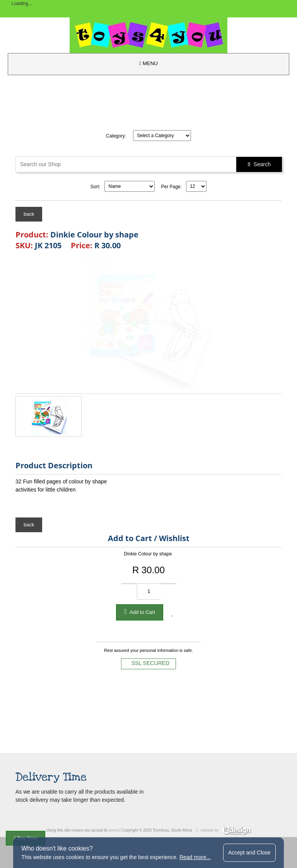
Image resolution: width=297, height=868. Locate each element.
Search (259, 164)
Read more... (195, 857)
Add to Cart (140, 612)
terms (114, 830)
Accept (249, 853)
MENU (148, 63)
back (29, 214)
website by (226, 830)
